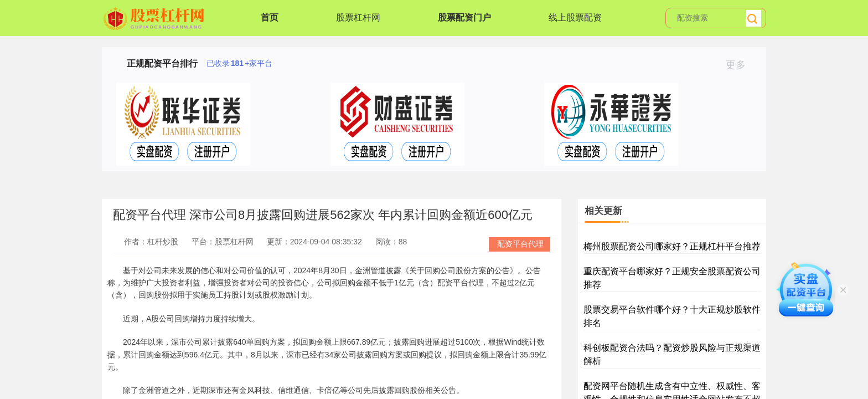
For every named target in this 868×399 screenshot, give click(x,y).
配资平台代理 (520, 244)
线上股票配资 (575, 17)
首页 (270, 17)
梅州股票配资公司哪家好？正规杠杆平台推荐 (672, 246)
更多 (740, 65)
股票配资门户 (464, 17)
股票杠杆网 (358, 17)
